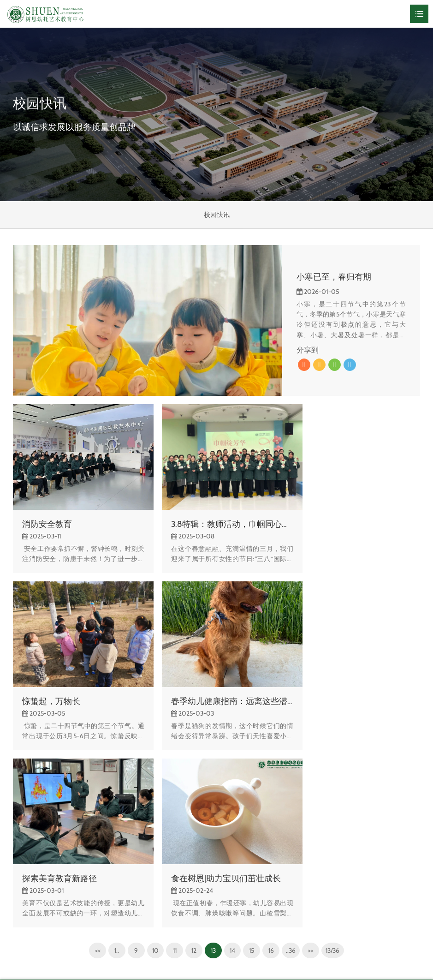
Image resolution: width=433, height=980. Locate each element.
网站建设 (362, 962)
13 (212, 760)
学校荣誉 (26, 883)
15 (252, 760)
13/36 (337, 760)
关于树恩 (26, 841)
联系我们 (26, 925)
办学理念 (26, 897)
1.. (113, 760)
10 (152, 760)
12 (192, 760)
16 (271, 760)
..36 (292, 760)
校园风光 (26, 855)
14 (232, 760)
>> (313, 760)
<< (93, 760)
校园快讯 (217, 215)
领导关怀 (26, 911)
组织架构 (26, 869)
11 (172, 760)
